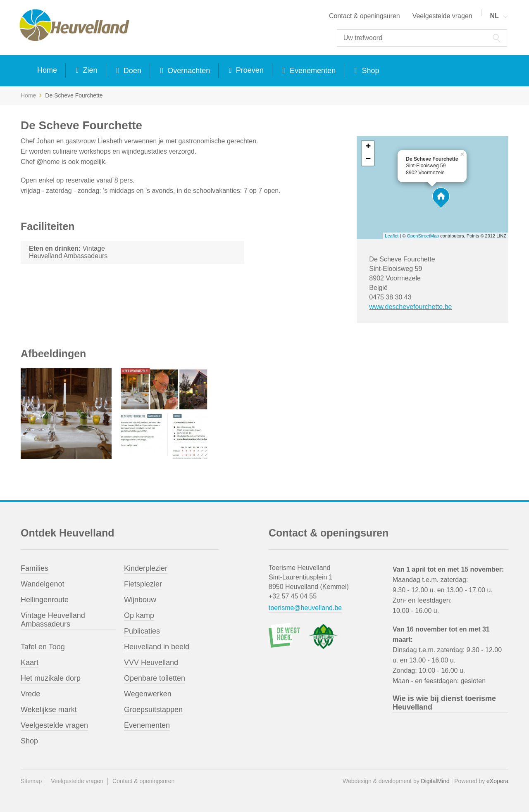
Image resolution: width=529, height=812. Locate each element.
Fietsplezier (143, 584)
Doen (131, 71)
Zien (89, 70)
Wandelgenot (42, 584)
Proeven (249, 70)
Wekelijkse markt (49, 710)
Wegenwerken (148, 694)
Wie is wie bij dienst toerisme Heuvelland (444, 703)
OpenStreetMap (423, 236)
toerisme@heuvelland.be (305, 608)
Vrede (30, 694)
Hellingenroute (45, 600)
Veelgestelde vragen (442, 16)
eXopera (497, 781)
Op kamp (139, 615)
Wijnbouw (140, 600)
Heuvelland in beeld (157, 647)
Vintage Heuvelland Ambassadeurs (53, 620)
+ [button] (368, 147)
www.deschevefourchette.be (410, 307)
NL (494, 16)
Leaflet (392, 236)
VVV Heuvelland (151, 662)
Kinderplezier (146, 568)
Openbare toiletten (155, 678)
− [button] (368, 159)
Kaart (30, 662)
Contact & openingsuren (365, 16)
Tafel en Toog (43, 647)
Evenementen (312, 71)
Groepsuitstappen (153, 710)
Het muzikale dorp (51, 678)
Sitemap (31, 781)
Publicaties (142, 631)
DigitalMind (435, 781)
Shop (369, 71)
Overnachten (188, 71)
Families (35, 568)
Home (47, 70)
